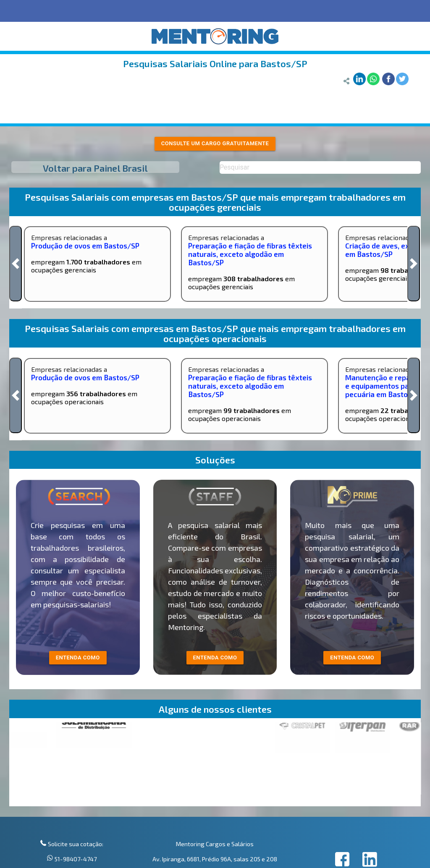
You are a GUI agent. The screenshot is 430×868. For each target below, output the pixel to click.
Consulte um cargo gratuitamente (215, 143)
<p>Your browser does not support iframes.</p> (215, 764)
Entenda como (352, 658)
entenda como (78, 658)
